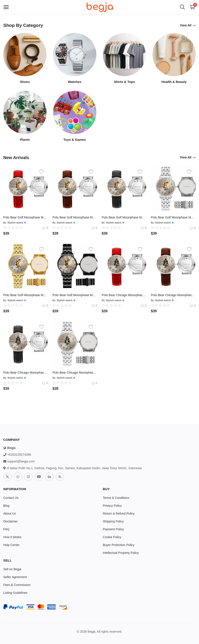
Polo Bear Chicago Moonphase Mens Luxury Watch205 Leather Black (26, 373)
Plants (25, 140)
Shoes (25, 82)
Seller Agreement (15, 577)
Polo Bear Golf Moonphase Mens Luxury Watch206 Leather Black (124, 217)
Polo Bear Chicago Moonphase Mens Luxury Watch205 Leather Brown (173, 295)
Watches (75, 82)
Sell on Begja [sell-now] (12, 569)
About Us (10, 513)
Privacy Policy (112, 506)
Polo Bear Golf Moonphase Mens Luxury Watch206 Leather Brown (75, 217)
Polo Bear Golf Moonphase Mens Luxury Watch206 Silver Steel (173, 217)
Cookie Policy (112, 537)
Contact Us (11, 498)
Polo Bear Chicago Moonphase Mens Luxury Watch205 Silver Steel (75, 373)
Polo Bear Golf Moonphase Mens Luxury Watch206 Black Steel (75, 295)
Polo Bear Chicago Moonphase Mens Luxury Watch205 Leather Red (124, 295)
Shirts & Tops (124, 82)
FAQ (6, 529)
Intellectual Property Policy (121, 553)
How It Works (12, 537)
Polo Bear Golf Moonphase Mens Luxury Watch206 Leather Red (26, 217)
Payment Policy (113, 529)
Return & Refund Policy (119, 513)
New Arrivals (17, 157)
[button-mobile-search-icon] (182, 7)
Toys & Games (75, 140)
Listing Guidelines (15, 593)
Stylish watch (15, 223)
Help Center (11, 545)
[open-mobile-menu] (6, 7)
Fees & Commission (17, 585)
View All (188, 25)
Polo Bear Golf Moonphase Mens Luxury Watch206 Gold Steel (26, 295)
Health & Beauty (174, 82)
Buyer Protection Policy (119, 545)
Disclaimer (10, 521)
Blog (6, 506)
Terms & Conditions (116, 498)
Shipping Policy (113, 521)
